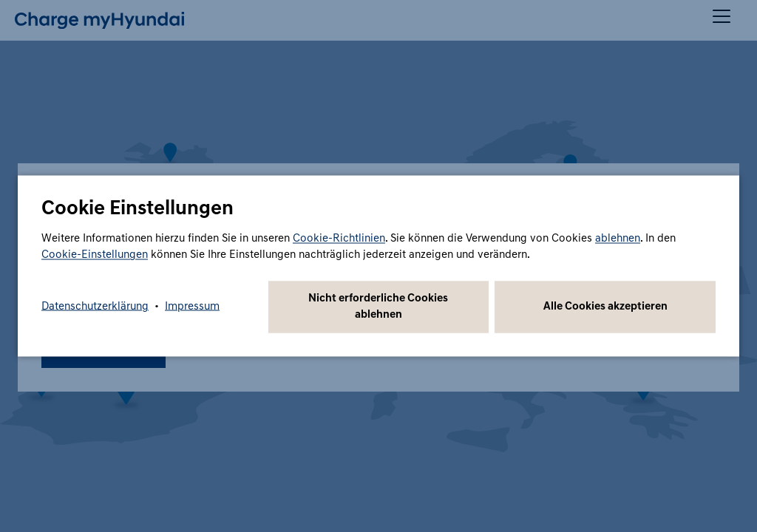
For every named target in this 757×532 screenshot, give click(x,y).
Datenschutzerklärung (95, 307)
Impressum (192, 307)
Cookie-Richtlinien (339, 239)
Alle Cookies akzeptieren (605, 307)
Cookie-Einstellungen (95, 255)
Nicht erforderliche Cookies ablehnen (378, 307)
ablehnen (618, 239)
